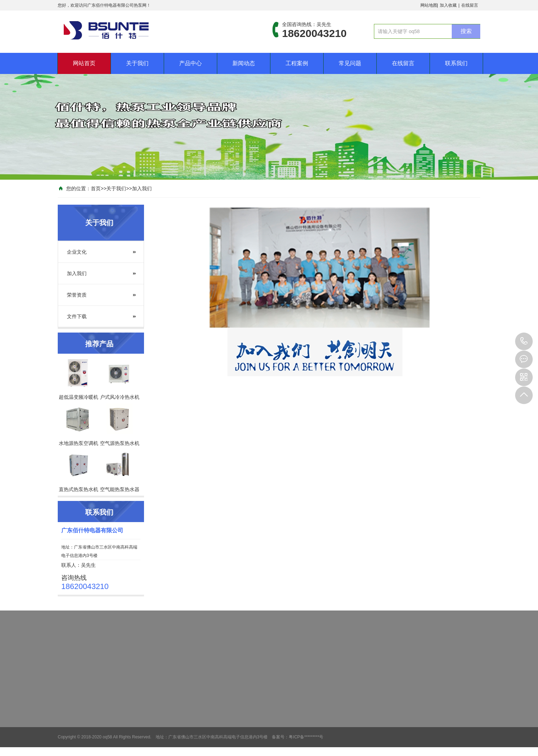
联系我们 (456, 63)
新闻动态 (244, 63)
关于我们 (137, 63)
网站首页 (84, 63)
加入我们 (142, 188)
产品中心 (190, 63)
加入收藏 (448, 5)
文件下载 (77, 316)
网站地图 (429, 5)
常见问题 (350, 63)
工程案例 (297, 63)
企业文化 (77, 252)
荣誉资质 (77, 295)
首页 (96, 188)
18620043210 (524, 341)
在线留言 (470, 5)
